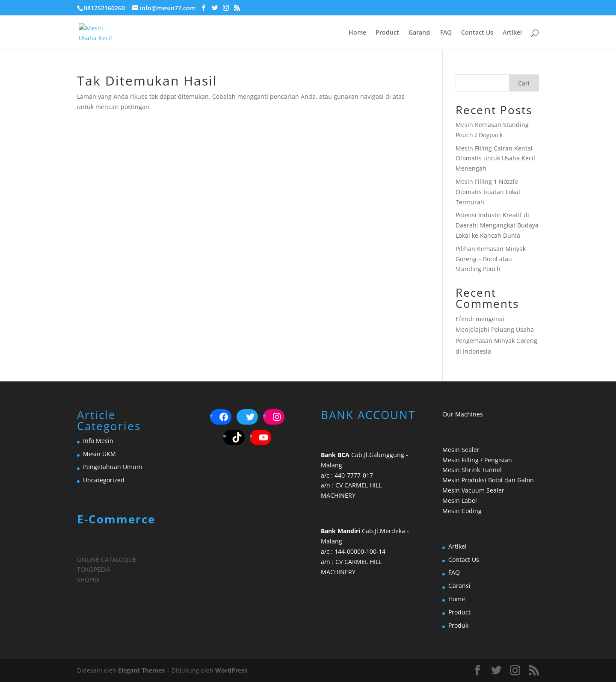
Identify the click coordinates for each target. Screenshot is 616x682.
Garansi (420, 33)
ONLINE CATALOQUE (107, 559)
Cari (524, 83)
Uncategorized (104, 480)
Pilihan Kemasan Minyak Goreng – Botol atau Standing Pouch (491, 259)
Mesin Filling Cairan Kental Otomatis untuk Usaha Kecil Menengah (495, 158)
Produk (458, 625)
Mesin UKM (99, 454)
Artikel (512, 33)
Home (357, 33)
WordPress (231, 670)
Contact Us (477, 33)
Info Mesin (98, 441)
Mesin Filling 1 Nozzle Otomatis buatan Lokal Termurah (488, 192)
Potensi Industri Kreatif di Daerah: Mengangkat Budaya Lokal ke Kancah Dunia (497, 225)
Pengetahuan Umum (113, 467)
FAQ (446, 33)
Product (387, 33)
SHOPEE (88, 580)
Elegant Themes (141, 670)
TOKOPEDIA (94, 569)
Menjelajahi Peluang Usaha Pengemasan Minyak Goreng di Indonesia (496, 340)
